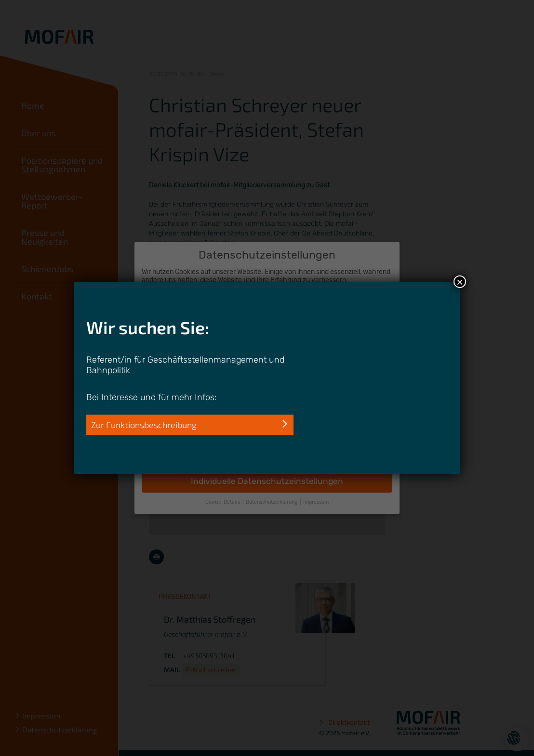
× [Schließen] (460, 282)
